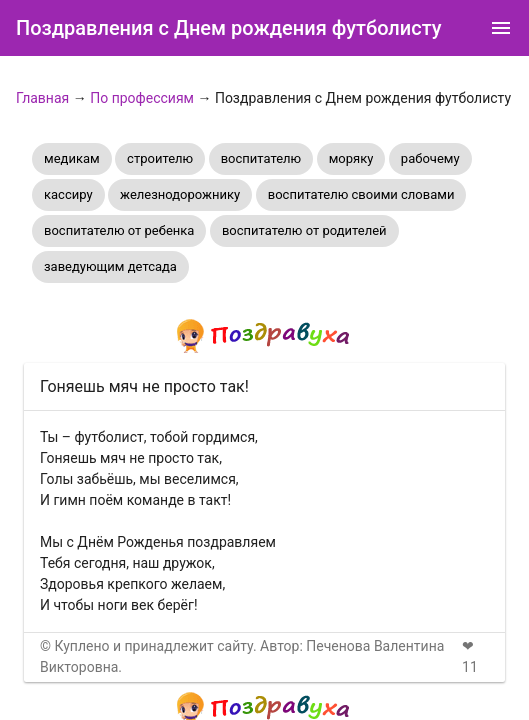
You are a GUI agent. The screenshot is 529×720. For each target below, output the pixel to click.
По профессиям (142, 98)
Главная (42, 98)
